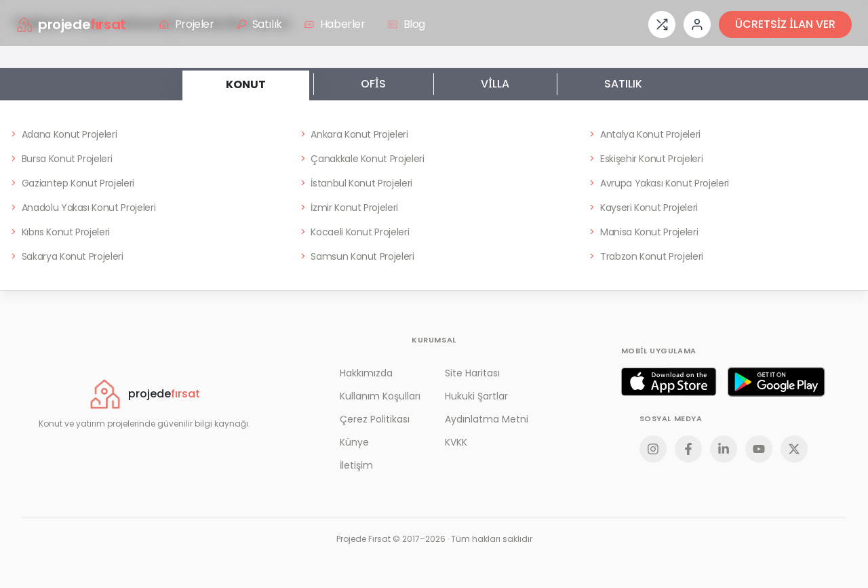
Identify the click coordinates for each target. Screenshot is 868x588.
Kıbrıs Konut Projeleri (60, 232)
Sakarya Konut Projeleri (67, 256)
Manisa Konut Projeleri (644, 232)
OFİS (373, 84)
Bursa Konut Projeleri (61, 159)
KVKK (456, 442)
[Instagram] (653, 449)
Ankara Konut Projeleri (354, 134)
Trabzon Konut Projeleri (646, 256)
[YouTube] (759, 449)
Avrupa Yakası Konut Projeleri (659, 183)
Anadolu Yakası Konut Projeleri (83, 208)
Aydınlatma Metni (487, 419)
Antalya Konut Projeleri (645, 134)
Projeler (186, 24)
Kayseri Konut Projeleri (644, 208)
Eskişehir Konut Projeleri (646, 159)
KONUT (246, 80)
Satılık (259, 24)
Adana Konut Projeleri (64, 134)
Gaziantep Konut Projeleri (73, 183)
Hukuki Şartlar (476, 396)
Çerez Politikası (375, 419)
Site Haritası (472, 373)
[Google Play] (777, 382)
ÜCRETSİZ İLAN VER (785, 24)
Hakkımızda (366, 373)
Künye (354, 442)
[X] (794, 449)
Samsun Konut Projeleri (357, 256)
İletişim (356, 465)
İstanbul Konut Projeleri (356, 183)
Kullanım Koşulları (380, 396)
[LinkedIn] (724, 449)
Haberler (335, 24)
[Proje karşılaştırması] (662, 24)
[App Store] (669, 382)
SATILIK (623, 84)
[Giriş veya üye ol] (697, 24)
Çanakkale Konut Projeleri (362, 159)
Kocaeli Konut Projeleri (355, 232)
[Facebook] (688, 449)
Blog (406, 24)
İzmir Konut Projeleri (349, 208)
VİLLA (495, 84)
